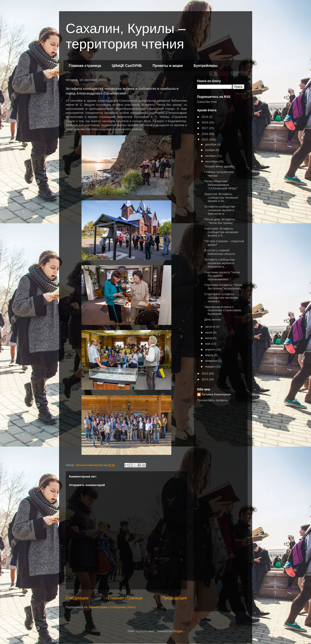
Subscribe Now (207, 102)
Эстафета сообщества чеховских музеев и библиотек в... (220, 210)
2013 (205, 379)
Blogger (178, 631)
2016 (205, 134)
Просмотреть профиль (212, 400)
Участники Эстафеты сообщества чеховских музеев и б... (221, 232)
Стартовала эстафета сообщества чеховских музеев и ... (221, 298)
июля (209, 332)
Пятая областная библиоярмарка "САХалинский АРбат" (221, 185)
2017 (205, 128)
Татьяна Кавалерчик (216, 394)
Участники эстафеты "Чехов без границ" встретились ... (224, 287)
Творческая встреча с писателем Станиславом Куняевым (223, 310)
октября (211, 156)
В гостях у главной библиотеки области (220, 252)
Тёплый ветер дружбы (219, 166)
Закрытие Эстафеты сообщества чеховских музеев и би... (221, 197)
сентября (212, 161)
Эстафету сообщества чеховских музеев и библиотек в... (219, 263)
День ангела (213, 319)
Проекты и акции (168, 66)
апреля (210, 349)
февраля (212, 361)
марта (210, 355)
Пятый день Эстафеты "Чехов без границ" (220, 221)
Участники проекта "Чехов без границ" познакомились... (222, 276)
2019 (205, 117)
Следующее (77, 598)
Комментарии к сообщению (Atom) (112, 607)
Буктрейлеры (206, 66)
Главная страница (85, 66)
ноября (210, 150)
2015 (205, 139)
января (210, 367)
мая (208, 344)
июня (209, 338)
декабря (211, 144)
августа (210, 327)
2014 (205, 373)
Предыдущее (174, 598)
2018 (205, 122)
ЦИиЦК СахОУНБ (127, 66)
